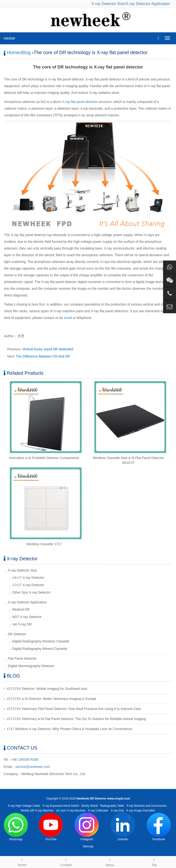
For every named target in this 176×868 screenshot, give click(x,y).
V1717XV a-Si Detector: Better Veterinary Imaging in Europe (51, 699)
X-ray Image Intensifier (141, 811)
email (68, 318)
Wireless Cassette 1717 (44, 544)
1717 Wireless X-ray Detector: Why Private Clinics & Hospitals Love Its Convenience (69, 729)
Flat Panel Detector (22, 658)
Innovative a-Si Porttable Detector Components (44, 458)
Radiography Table (112, 806)
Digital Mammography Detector (31, 666)
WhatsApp (16, 827)
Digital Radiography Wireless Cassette (41, 641)
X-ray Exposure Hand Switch (61, 806)
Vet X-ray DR (22, 624)
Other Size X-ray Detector (31, 592)
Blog (26, 52)
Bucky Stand (90, 806)
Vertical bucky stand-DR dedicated (48, 349)
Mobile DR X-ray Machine (37, 811)
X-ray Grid (117, 811)
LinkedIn (123, 827)
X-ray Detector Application (148, 4)
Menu (110, 862)
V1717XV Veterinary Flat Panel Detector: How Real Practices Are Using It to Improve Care (74, 709)
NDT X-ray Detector (27, 617)
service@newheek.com (33, 767)
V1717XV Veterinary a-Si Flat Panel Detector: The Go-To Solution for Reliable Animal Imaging (76, 719)
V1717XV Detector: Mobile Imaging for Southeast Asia (47, 689)
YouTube (51, 827)
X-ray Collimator (98, 811)
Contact (66, 862)
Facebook (159, 827)
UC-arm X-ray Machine (71, 811)
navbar (9, 38)
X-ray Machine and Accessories (147, 806)
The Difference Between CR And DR (43, 356)
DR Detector (17, 634)
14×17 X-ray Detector (28, 578)
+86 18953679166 (25, 760)
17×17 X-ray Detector (28, 585)
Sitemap (88, 846)
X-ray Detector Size (108, 4)
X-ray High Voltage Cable (24, 806)
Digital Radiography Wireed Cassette (40, 649)
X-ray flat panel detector (80, 102)
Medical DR (21, 609)
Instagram (87, 827)
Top (154, 862)
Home (13, 52)
